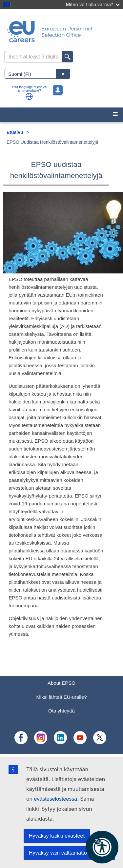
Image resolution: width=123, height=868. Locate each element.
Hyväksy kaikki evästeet (57, 836)
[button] (29, 96)
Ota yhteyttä (61, 711)
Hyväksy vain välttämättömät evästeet (72, 853)
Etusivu (15, 132)
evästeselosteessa (56, 799)
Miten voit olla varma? (93, 4)
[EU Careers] (61, 32)
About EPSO (61, 683)
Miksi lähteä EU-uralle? (61, 697)
